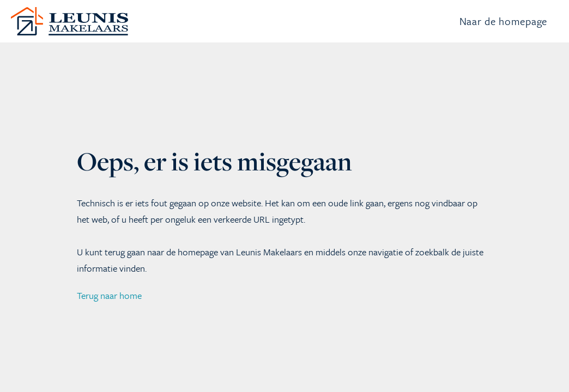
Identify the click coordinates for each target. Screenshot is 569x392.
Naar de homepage (503, 35)
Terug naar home (109, 324)
